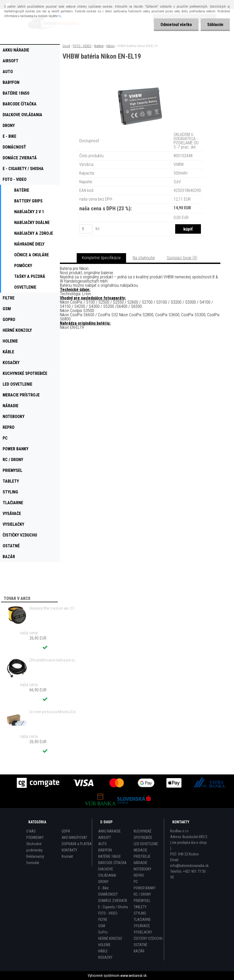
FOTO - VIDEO (82, 46)
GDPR (66, 831)
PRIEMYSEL (142, 901)
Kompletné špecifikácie (101, 258)
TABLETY (140, 907)
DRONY (103, 882)
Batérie (99, 46)
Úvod (66, 46)
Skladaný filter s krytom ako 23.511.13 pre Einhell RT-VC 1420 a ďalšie (54, 608)
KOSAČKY (105, 957)
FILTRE (103, 920)
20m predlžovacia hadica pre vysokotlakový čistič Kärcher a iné (54, 660)
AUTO (102, 844)
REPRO (139, 875)
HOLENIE (104, 945)
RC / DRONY (142, 894)
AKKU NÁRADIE (110, 831)
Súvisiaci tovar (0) (182, 258)
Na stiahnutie (144, 258)
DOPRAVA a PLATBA (77, 844)
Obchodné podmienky (34, 847)
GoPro (103, 932)
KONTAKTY (69, 850)
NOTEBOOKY (142, 869)
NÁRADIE (141, 863)
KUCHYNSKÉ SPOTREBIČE (143, 834)
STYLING (140, 913)
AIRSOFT (105, 838)
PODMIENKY (35, 838)
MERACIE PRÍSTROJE (142, 853)
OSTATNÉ (141, 945)
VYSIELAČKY (143, 932)
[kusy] (86, 229)
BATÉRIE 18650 (109, 856)
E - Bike (103, 888)
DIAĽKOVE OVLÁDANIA (107, 872)
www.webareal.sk (133, 976)
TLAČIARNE (142, 920)
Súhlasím (215, 25)
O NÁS (31, 831)
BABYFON (105, 850)
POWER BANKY (145, 888)
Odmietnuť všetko (176, 25)
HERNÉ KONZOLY (110, 938)
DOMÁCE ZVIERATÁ (113, 901)
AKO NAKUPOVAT (74, 838)
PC (136, 882)
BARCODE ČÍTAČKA (112, 863)
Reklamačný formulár (35, 860)
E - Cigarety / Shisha (113, 907)
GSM (102, 926)
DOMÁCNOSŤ (108, 894)
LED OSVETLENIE (146, 844)
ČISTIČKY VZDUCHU (148, 938)
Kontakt (67, 856)
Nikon (110, 46)
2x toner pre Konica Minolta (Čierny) (54, 712)
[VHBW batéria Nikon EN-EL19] (140, 82)
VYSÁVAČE (142, 926)
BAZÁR (139, 951)
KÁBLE (103, 951)
